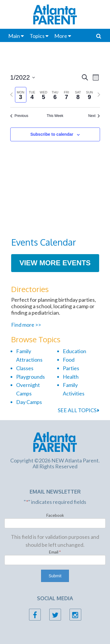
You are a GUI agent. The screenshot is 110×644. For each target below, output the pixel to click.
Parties (71, 368)
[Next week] (99, 95)
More (61, 36)
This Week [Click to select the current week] (55, 116)
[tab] (21, 95)
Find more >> (26, 325)
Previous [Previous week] (19, 116)
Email (55, 552)
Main (14, 36)
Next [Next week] (94, 116)
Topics (37, 36)
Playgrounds (31, 377)
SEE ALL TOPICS (78, 410)
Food (69, 360)
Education (75, 351)
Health (71, 377)
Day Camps (29, 402)
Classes (25, 368)
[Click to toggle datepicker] (23, 77)
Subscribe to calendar (52, 134)
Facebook (55, 515)
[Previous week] (11, 95)
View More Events (55, 263)
